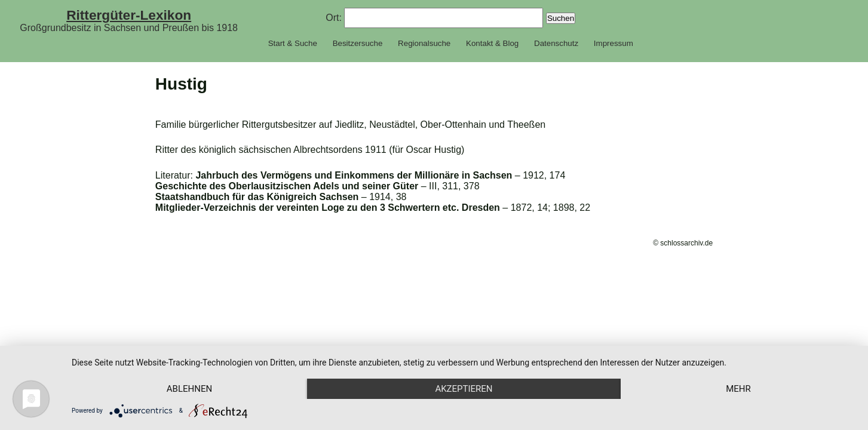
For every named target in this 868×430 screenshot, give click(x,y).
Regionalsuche (424, 43)
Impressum (614, 43)
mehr (738, 389)
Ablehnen (189, 389)
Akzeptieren (464, 389)
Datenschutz (556, 43)
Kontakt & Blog (492, 43)
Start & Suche (293, 43)
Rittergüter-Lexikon (129, 15)
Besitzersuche (358, 43)
